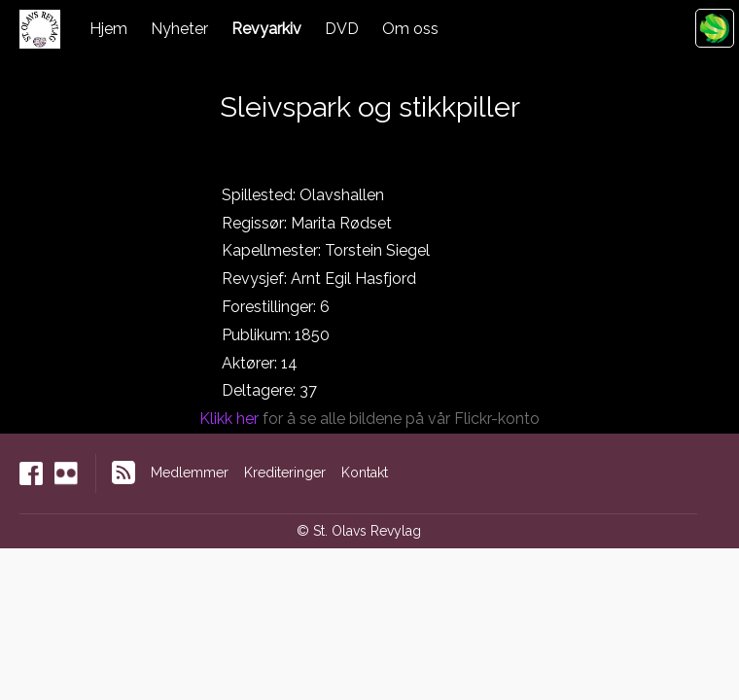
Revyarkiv (266, 29)
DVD (342, 29)
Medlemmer (190, 472)
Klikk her (229, 419)
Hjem (108, 29)
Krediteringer (285, 472)
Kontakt (365, 472)
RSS (123, 472)
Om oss (410, 29)
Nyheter (179, 29)
